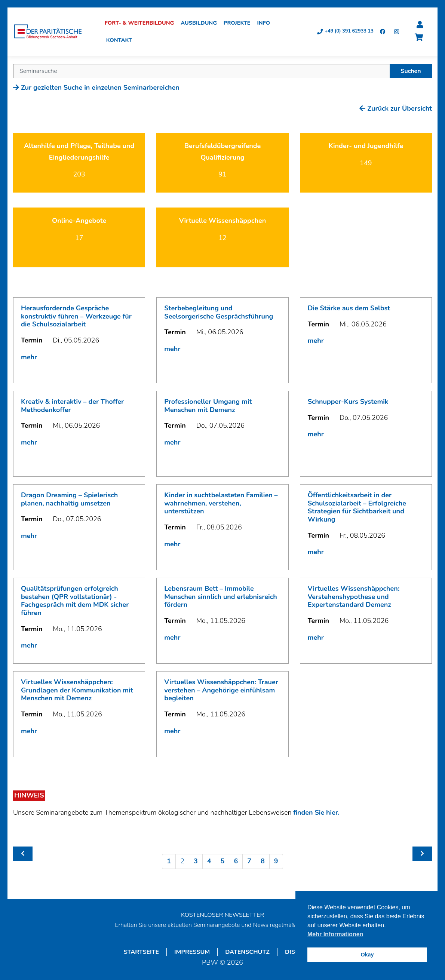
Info (266, 24)
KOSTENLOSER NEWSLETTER (222, 916)
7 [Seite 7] (249, 862)
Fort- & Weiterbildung (142, 24)
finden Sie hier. (316, 813)
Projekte (239, 24)
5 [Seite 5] (223, 862)
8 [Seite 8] (263, 862)
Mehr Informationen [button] (335, 934)
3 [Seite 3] (196, 862)
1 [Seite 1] (169, 862)
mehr (29, 358)
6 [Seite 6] (236, 862)
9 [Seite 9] (276, 862)
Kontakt (121, 41)
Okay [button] (367, 955)
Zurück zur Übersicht (396, 109)
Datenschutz (247, 953)
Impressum (192, 953)
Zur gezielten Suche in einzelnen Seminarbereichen (96, 88)
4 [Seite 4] (209, 862)
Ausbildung (201, 24)
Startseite (141, 953)
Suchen (411, 72)
